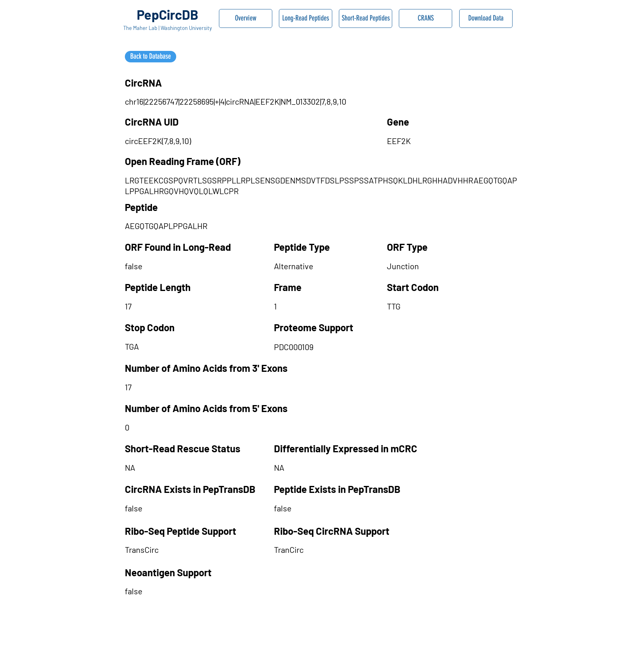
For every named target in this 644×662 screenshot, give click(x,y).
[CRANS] (425, 18)
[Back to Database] (151, 57)
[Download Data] (486, 18)
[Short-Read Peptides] (366, 18)
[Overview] (246, 18)
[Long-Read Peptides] (306, 18)
